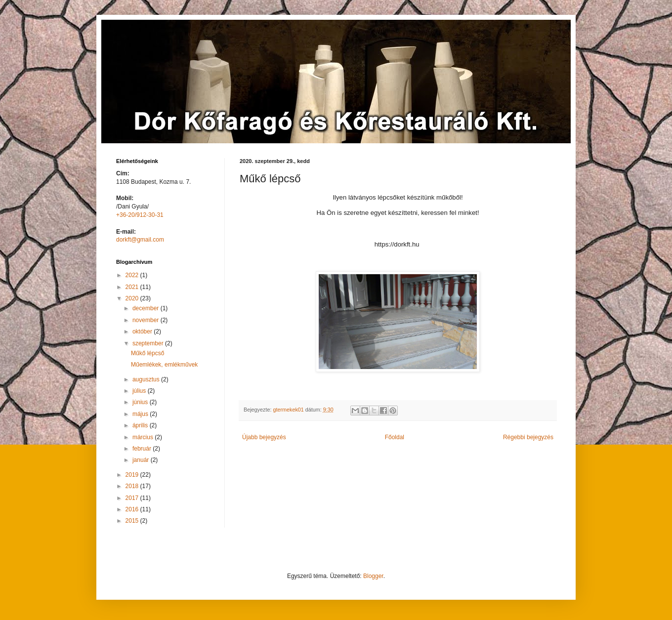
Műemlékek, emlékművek (164, 365)
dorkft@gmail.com (140, 240)
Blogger (373, 576)
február (143, 449)
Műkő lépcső (147, 353)
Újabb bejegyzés (264, 437)
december (147, 308)
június (141, 402)
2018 (133, 486)
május (141, 414)
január (142, 460)
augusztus (147, 379)
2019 (133, 475)
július (140, 391)
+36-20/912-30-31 (140, 215)
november (147, 320)
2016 (133, 509)
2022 (133, 275)
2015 (133, 521)
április (141, 425)
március (144, 437)
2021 (133, 287)
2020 (133, 298)
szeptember (149, 343)
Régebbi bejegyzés (528, 437)
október (143, 331)
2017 (133, 498)
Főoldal (395, 437)
